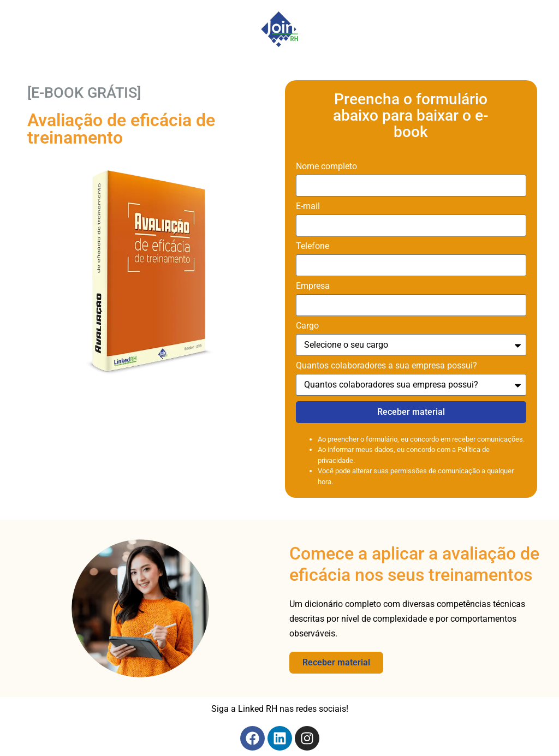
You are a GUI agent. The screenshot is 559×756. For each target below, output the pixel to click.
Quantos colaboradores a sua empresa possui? (386, 366)
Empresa (313, 286)
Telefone (313, 246)
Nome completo (326, 167)
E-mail (308, 207)
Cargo (307, 326)
